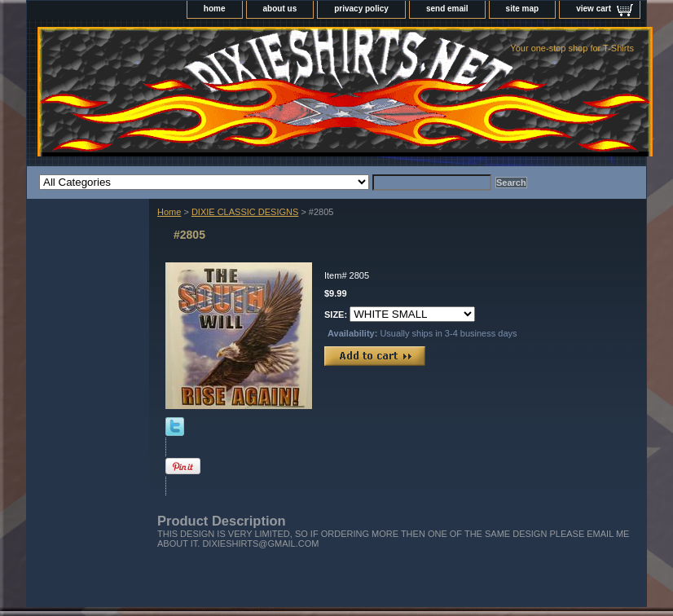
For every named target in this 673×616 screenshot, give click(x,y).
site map (523, 9)
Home (169, 212)
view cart (594, 9)
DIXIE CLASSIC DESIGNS (245, 212)
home (215, 9)
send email (447, 9)
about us (280, 9)
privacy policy (361, 9)
